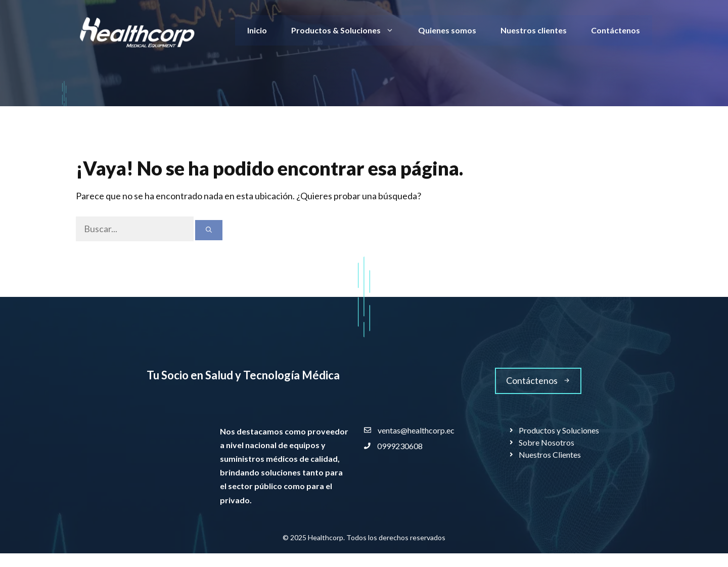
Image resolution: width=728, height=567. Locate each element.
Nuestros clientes (534, 30)
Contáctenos (616, 30)
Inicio (257, 30)
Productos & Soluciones (349, 30)
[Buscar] (209, 230)
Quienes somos (447, 30)
